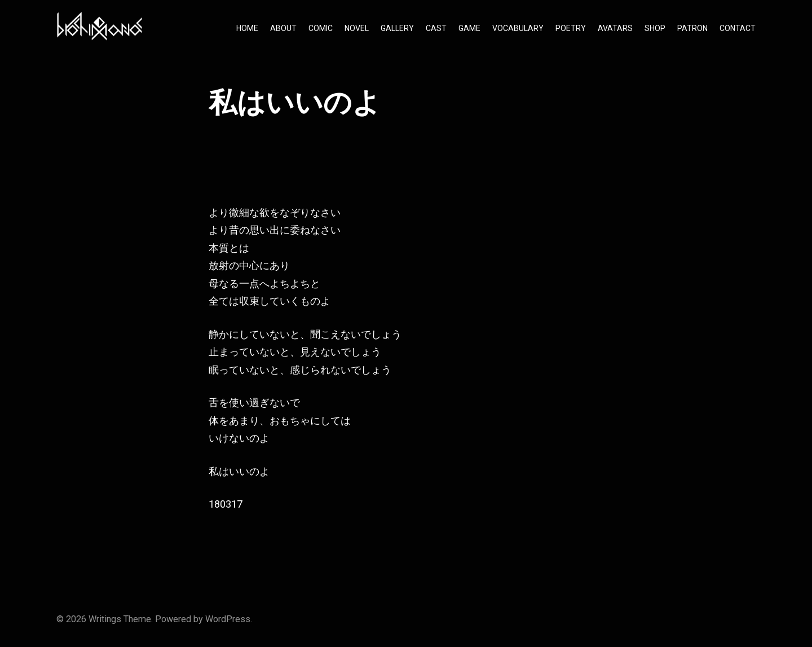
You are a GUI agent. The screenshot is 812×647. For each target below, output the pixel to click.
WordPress (228, 619)
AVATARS (615, 28)
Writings (105, 619)
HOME (247, 28)
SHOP (655, 28)
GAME (469, 28)
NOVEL (357, 28)
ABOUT (283, 28)
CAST (436, 28)
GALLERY (397, 28)
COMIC (321, 28)
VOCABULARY (518, 28)
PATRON (692, 28)
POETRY (571, 28)
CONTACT (738, 28)
